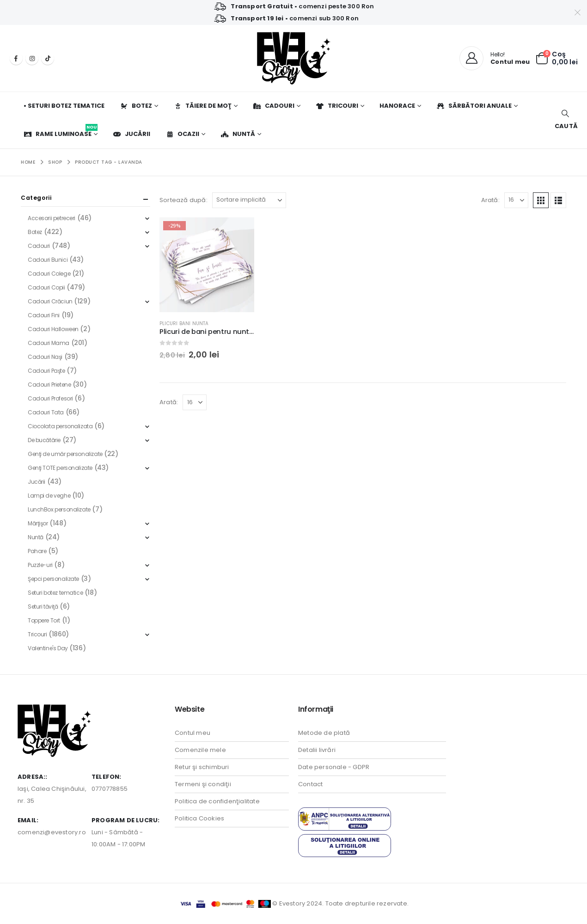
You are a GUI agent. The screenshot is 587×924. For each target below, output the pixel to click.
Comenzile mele (200, 750)
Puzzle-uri (40, 565)
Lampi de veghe (49, 496)
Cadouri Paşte (46, 371)
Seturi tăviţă (43, 607)
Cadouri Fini (44, 315)
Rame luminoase (61, 131)
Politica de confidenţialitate (217, 801)
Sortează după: (183, 200)
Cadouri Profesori (50, 398)
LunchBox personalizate (59, 509)
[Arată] (516, 200)
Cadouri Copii (46, 287)
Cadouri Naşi (45, 357)
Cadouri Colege (49, 274)
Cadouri (274, 106)
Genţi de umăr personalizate (65, 454)
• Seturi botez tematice (64, 106)
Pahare (37, 551)
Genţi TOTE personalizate (60, 468)
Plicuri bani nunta (184, 323)
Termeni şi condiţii (203, 784)
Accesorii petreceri (52, 218)
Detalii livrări (317, 750)
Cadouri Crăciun (50, 301)
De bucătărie (44, 440)
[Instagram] (32, 58)
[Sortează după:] (249, 200)
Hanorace (397, 106)
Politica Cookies (199, 818)
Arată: (490, 200)
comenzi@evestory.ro (52, 832)
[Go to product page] (207, 265)
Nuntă (238, 134)
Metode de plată (324, 733)
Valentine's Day (48, 648)
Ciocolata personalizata (60, 426)
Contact (310, 784)
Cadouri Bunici (48, 260)
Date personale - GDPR (334, 767)
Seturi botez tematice (55, 593)
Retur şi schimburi (202, 767)
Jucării (131, 134)
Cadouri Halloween (53, 329)
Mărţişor (38, 523)
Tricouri (337, 106)
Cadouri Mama (49, 343)
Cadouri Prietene (49, 385)
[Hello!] (495, 58)
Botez (136, 106)
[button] (565, 120)
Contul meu (193, 733)
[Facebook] (16, 58)
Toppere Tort (44, 620)
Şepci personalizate (53, 579)
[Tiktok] (48, 58)
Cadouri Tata (46, 412)
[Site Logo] (294, 58)
